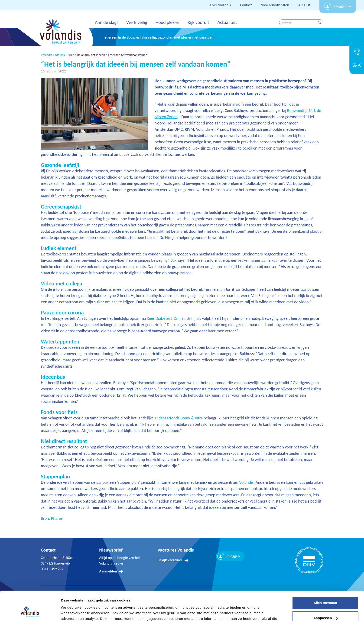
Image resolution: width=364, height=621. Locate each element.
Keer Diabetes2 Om (163, 318)
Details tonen (72, 612)
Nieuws (60, 55)
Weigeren (325, 608)
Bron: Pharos (52, 518)
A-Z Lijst (304, 5)
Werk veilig (137, 22)
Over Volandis (220, 5)
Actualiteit (227, 22)
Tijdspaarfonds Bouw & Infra (179, 418)
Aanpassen (325, 593)
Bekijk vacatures (170, 560)
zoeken (320, 22)
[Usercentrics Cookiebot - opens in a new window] (30, 612)
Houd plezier (167, 22)
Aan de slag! (106, 22)
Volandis (46, 55)
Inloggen (340, 6)
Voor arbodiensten (275, 5)
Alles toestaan (325, 578)
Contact (246, 5)
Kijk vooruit (198, 22)
